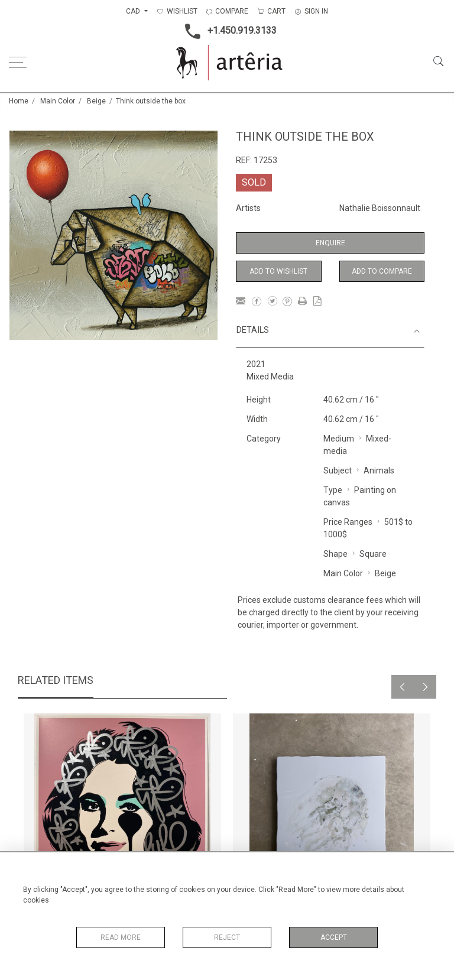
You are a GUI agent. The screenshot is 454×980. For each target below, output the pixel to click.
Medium (339, 439)
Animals (379, 470)
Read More (121, 937)
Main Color (58, 101)
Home (19, 101)
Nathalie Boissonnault (380, 208)
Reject (227, 937)
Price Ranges (348, 522)
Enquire (330, 243)
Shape (335, 554)
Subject (338, 470)
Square (373, 554)
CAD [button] (134, 11)
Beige (96, 101)
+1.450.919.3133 (227, 31)
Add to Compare (382, 271)
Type (333, 490)
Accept (334, 937)
